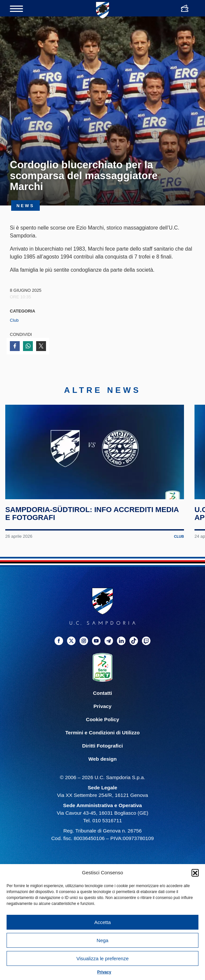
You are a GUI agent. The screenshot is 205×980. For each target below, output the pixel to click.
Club (14, 320)
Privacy (104, 972)
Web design (102, 759)
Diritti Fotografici (102, 746)
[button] (195, 873)
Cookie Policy (103, 719)
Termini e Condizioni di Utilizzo (102, 733)
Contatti (102, 693)
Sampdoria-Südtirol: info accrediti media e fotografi (92, 513)
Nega (102, 940)
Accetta (102, 922)
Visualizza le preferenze (103, 958)
